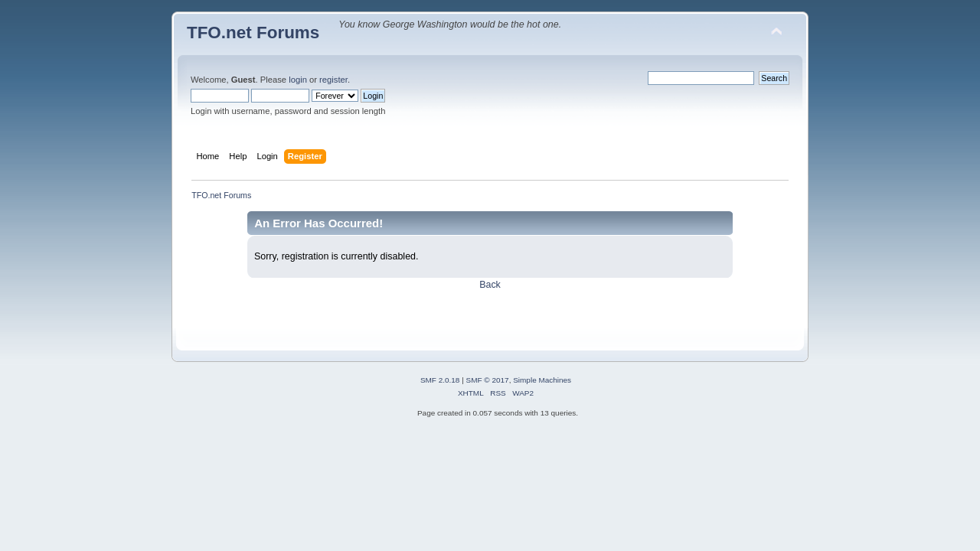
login (298, 80)
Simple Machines (542, 380)
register (333, 80)
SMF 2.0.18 (440, 380)
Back (490, 285)
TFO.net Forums (253, 33)
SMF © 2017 (488, 380)
